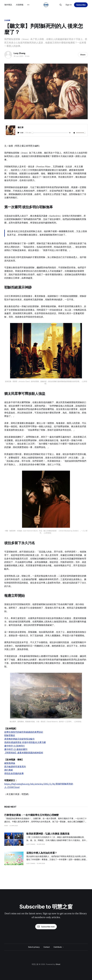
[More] (28, 5)
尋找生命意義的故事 (14, 773)
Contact (47, 947)
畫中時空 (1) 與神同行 (15, 746)
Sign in (69, 5)
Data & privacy (34, 947)
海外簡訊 (8, 5)
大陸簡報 (20, 5)
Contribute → (59, 947)
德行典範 (9, 770)
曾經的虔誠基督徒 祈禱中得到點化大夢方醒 (25, 742)
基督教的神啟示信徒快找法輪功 (19, 739)
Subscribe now (46, 927)
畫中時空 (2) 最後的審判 (16, 749)
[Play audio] (19, 133)
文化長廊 (7, 20)
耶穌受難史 (10, 735)
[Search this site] (61, 5)
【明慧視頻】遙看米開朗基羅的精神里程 (24, 753)
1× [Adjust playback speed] (70, 133)
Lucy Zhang (19, 53)
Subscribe (81, 5)
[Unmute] (74, 133)
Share (83, 55)
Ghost (58, 964)
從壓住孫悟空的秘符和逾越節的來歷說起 (24, 732)
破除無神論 (10, 763)
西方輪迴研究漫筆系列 (15, 767)
